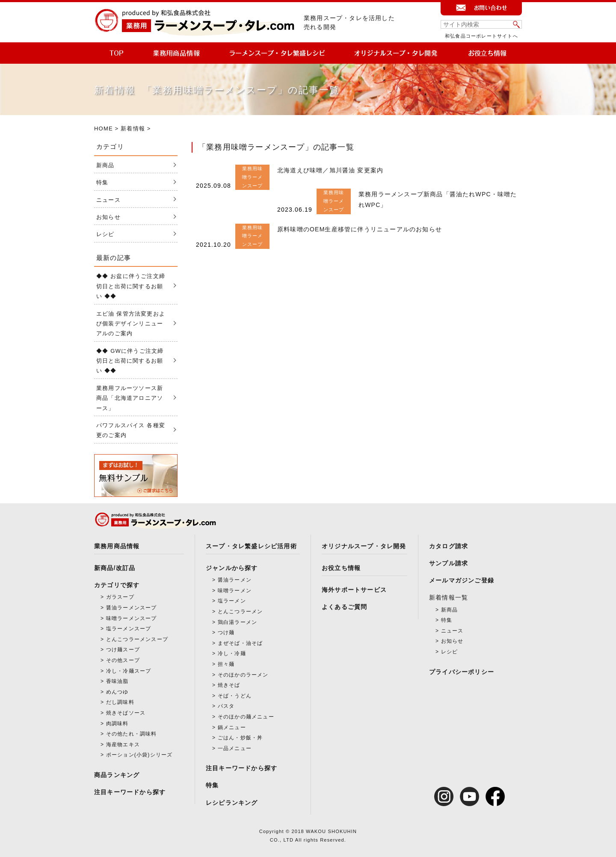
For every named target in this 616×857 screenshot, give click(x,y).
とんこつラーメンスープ (137, 639)
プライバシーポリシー (462, 672)
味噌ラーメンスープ (132, 618)
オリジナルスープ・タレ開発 (364, 546)
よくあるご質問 (344, 607)
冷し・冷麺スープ (129, 671)
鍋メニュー (232, 727)
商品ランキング (117, 775)
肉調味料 (117, 724)
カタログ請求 (449, 546)
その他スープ (123, 660)
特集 (102, 182)
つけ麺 (226, 632)
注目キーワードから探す (130, 792)
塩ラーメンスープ (129, 629)
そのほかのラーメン (243, 675)
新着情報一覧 (449, 597)
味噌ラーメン (235, 591)
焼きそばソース (126, 713)
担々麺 (226, 664)
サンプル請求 (449, 563)
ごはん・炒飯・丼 (240, 738)
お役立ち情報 (341, 568)
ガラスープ (120, 597)
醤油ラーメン (235, 580)
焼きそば (229, 685)
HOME (104, 129)
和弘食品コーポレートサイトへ (481, 36)
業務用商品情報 (117, 546)
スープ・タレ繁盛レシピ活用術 (251, 546)
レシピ (105, 234)
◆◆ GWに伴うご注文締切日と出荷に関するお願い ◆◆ (130, 361)
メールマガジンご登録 (462, 580)
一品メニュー (235, 748)
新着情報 (133, 129)
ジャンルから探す (232, 568)
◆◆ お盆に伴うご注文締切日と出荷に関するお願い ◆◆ (131, 286)
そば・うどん (235, 696)
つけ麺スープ (123, 650)
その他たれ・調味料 (132, 734)
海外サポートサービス (354, 590)
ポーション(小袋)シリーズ (139, 755)
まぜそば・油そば (240, 643)
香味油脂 (117, 681)
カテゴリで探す (117, 585)
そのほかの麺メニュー (246, 717)
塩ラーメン (232, 601)
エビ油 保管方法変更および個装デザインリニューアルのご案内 (131, 324)
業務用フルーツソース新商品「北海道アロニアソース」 (130, 398)
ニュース (108, 200)
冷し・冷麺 (232, 653)
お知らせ (108, 217)
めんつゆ (117, 692)
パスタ (226, 706)
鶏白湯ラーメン (237, 622)
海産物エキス (123, 745)
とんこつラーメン (240, 612)
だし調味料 (120, 702)
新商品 (105, 165)
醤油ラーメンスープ (132, 608)
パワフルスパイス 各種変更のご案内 (131, 430)
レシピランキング (232, 803)
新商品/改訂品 (115, 568)
